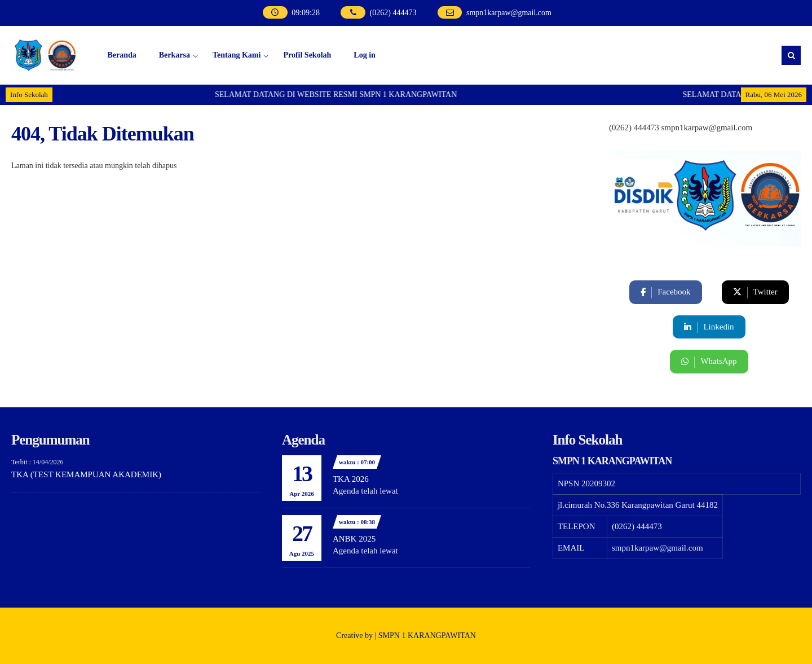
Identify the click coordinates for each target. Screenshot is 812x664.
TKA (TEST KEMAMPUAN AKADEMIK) (86, 474)
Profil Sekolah (307, 55)
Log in (365, 55)
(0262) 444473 (381, 13)
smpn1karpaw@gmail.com (497, 13)
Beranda (122, 55)
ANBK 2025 (354, 539)
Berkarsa (175, 55)
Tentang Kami (237, 55)
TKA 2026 (351, 479)
